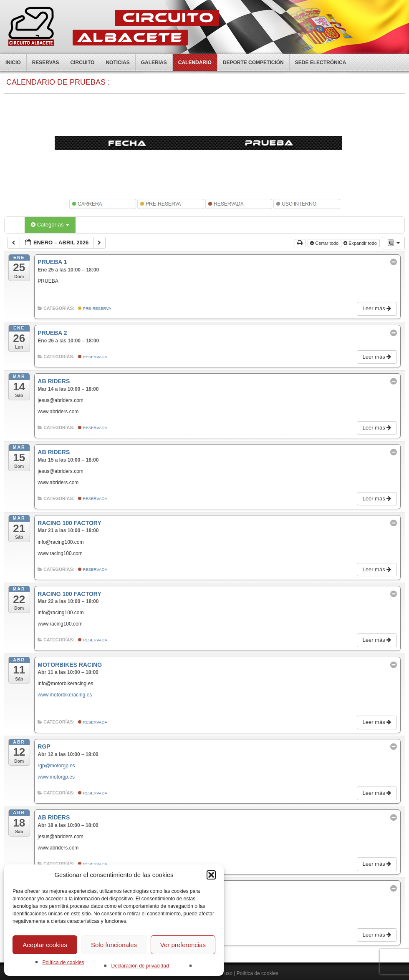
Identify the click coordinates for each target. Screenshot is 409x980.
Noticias (117, 63)
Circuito (83, 63)
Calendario (195, 63)
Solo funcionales (114, 945)
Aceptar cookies (45, 945)
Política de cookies (63, 962)
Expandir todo (361, 243)
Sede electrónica (321, 63)
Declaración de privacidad (140, 966)
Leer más (377, 308)
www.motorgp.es (56, 777)
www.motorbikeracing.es (65, 695)
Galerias (154, 63)
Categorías (50, 225)
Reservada (93, 357)
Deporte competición (253, 63)
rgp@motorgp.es (56, 766)
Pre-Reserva (95, 308)
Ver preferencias (183, 945)
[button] (211, 875)
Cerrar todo (325, 243)
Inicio (13, 63)
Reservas (46, 63)
